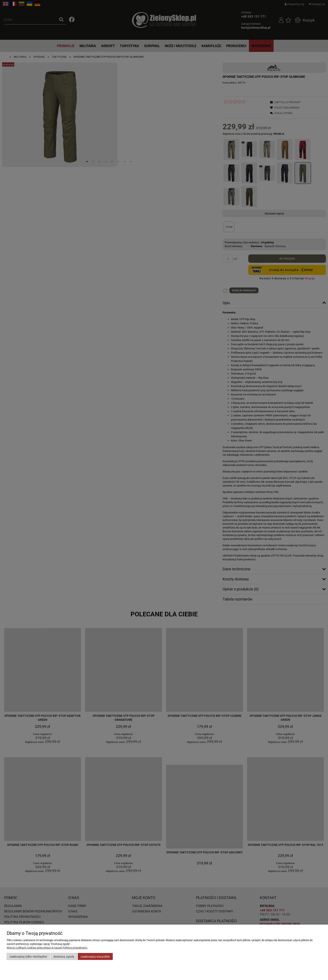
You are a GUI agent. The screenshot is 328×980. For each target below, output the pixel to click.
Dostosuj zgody (64, 956)
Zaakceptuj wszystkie (95, 956)
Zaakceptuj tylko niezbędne (28, 956)
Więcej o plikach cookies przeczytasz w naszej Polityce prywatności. (47, 948)
